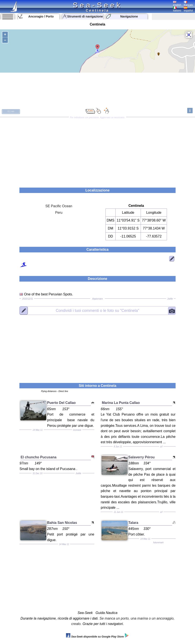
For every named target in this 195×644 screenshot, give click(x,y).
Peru (59, 213)
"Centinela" (98, 310)
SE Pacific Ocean (59, 206)
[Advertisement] (97, 151)
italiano (177, 9)
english (177, 4)
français (188, 4)
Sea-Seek (97, 5)
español (188, 9)
